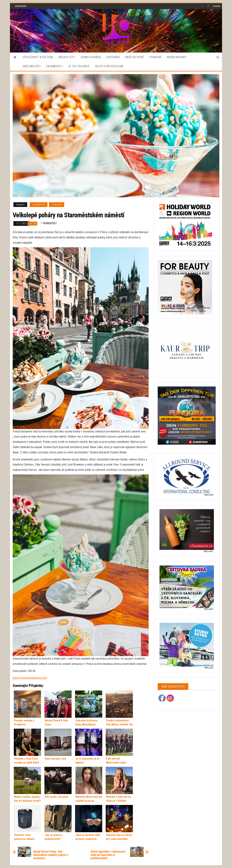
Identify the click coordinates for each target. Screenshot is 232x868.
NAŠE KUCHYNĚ (134, 57)
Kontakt (217, 6)
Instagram (208, 6)
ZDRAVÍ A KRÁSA (91, 57)
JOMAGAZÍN (20, 6)
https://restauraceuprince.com (30, 678)
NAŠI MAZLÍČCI (32, 66)
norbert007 (50, 223)
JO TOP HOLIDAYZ (79, 66)
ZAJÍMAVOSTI (54, 66)
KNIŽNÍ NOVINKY (176, 57)
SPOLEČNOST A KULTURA (38, 57)
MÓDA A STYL (67, 57)
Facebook (202, 6)
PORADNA (155, 57)
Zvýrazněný (57, 205)
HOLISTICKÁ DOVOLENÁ (109, 66)
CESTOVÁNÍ (113, 57)
